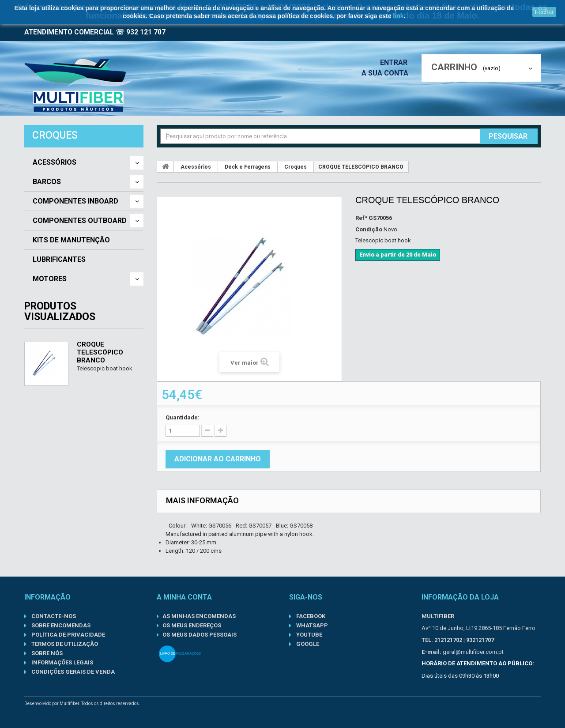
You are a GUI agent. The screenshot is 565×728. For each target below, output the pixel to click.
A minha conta (184, 597)
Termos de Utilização (64, 644)
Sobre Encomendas (60, 625)
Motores (50, 279)
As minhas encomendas (199, 616)
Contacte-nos (53, 616)
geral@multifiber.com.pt (473, 652)
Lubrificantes (59, 260)
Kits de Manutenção (71, 240)
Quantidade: (183, 417)
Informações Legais (62, 662)
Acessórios (55, 162)
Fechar (544, 12)
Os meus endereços (192, 625)
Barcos (47, 182)
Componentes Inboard (75, 201)
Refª (361, 218)
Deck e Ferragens (248, 167)
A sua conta (387, 73)
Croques (296, 167)
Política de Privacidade (68, 635)
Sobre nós (46, 653)
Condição (369, 229)
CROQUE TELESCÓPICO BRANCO (100, 352)
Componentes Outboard (80, 221)
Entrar (396, 62)
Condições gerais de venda (72, 672)
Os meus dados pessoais (200, 635)
